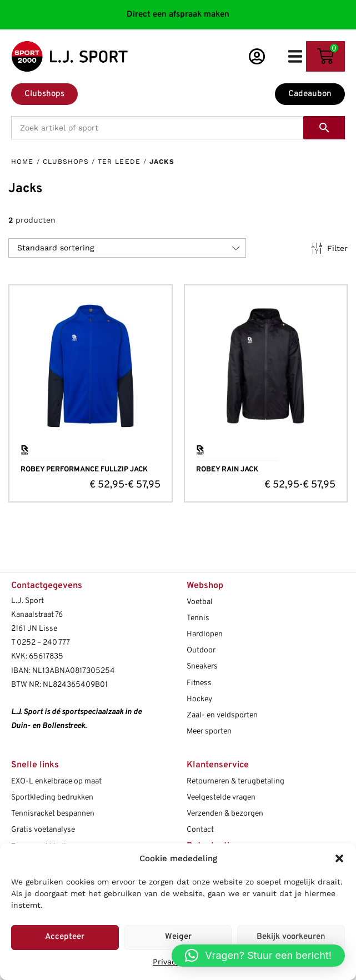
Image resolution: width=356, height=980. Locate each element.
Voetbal (200, 602)
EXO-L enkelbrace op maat (56, 782)
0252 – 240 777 (43, 643)
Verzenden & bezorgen (225, 814)
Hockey (199, 699)
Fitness (199, 683)
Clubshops (66, 162)
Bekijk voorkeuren (291, 937)
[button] (339, 858)
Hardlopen (205, 634)
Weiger (178, 937)
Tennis (198, 618)
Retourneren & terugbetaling (235, 782)
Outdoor (201, 650)
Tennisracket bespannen (53, 814)
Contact (200, 830)
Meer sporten (209, 732)
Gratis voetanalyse (43, 830)
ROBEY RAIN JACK (227, 470)
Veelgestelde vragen (221, 798)
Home (22, 162)
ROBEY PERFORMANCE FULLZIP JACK (84, 470)
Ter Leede (119, 162)
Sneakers (202, 667)
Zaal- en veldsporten (222, 715)
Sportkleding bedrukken (52, 798)
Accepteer (65, 937)
